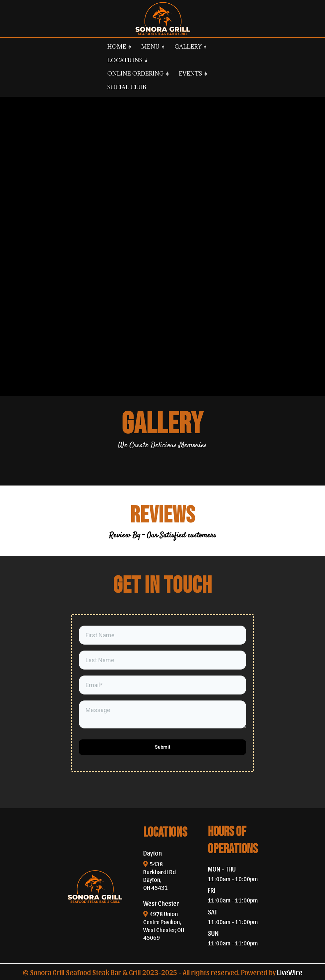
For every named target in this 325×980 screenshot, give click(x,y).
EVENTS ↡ (193, 74)
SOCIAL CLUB (127, 87)
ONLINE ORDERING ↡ (138, 74)
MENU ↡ (153, 47)
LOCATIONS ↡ (128, 60)
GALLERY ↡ (191, 47)
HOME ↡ (120, 47)
